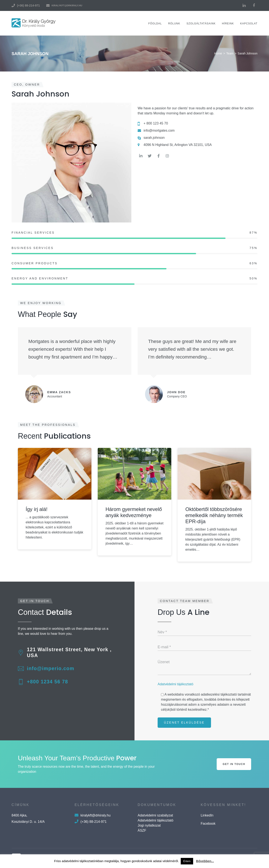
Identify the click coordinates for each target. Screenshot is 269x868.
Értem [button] (187, 861)
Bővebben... (205, 861)
